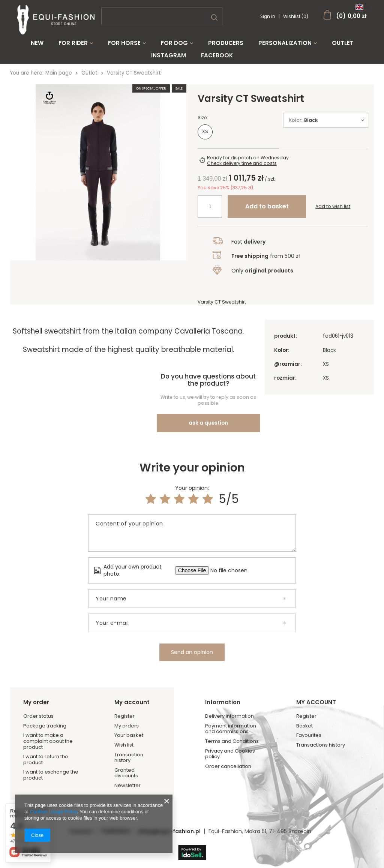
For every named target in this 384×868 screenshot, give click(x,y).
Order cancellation (228, 757)
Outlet (343, 43)
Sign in (268, 16)
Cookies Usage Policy (53, 812)
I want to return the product (46, 751)
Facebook (217, 55)
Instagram (169, 55)
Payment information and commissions (231, 720)
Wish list (124, 736)
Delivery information (229, 707)
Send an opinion (192, 643)
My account (132, 693)
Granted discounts (126, 764)
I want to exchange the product (51, 766)
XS (205, 135)
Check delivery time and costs (242, 167)
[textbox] (162, 16)
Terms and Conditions (232, 732)
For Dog (174, 43)
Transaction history (129, 749)
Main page (59, 73)
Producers (226, 43)
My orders (127, 717)
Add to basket (267, 210)
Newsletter (127, 777)
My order (36, 693)
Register (124, 707)
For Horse (124, 43)
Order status (38, 707)
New (37, 43)
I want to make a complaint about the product (48, 733)
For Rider (73, 43)
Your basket (129, 727)
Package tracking (45, 717)
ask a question (208, 414)
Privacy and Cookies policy (230, 745)
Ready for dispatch (229, 162)
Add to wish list (333, 210)
